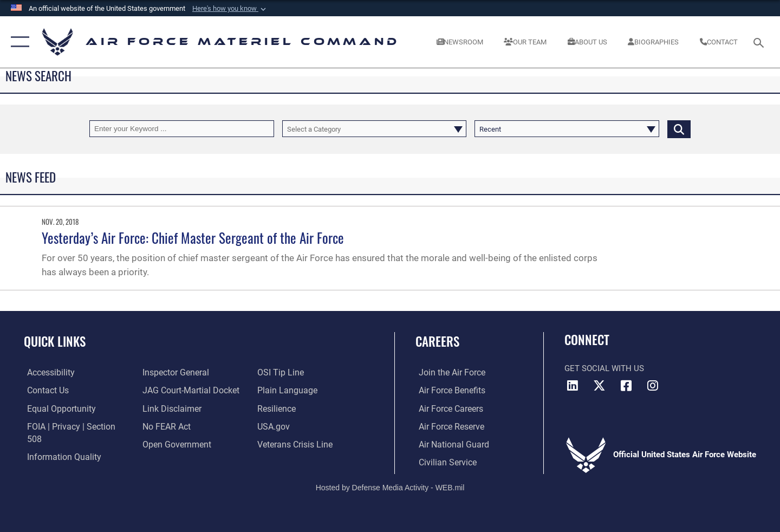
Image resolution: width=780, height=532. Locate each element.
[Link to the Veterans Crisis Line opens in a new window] (295, 443)
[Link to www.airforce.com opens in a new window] (448, 372)
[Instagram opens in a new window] (653, 386)
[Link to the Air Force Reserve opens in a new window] (447, 426)
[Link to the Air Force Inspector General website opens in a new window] (173, 372)
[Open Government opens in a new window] (174, 443)
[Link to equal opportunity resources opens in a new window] (56, 408)
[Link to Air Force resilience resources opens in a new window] (277, 408)
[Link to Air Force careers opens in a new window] (447, 408)
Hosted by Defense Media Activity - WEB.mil (390, 486)
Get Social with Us (604, 368)
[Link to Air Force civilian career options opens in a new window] (443, 461)
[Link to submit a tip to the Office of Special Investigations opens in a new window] (280, 372)
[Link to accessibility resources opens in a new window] (47, 372)
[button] (230, 9)
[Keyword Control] (182, 129)
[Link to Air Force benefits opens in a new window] (448, 390)
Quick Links (55, 341)
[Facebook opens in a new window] (626, 386)
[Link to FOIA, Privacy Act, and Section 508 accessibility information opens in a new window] (73, 426)
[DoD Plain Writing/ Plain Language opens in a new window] (286, 390)
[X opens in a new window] (600, 386)
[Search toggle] (760, 42)
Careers (437, 341)
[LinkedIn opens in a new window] (573, 386)
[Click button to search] (679, 129)
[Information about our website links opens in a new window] (170, 408)
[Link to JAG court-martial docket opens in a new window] (188, 390)
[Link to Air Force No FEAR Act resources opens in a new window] (165, 426)
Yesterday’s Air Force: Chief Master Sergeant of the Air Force (193, 238)
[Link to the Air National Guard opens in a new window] (449, 443)
